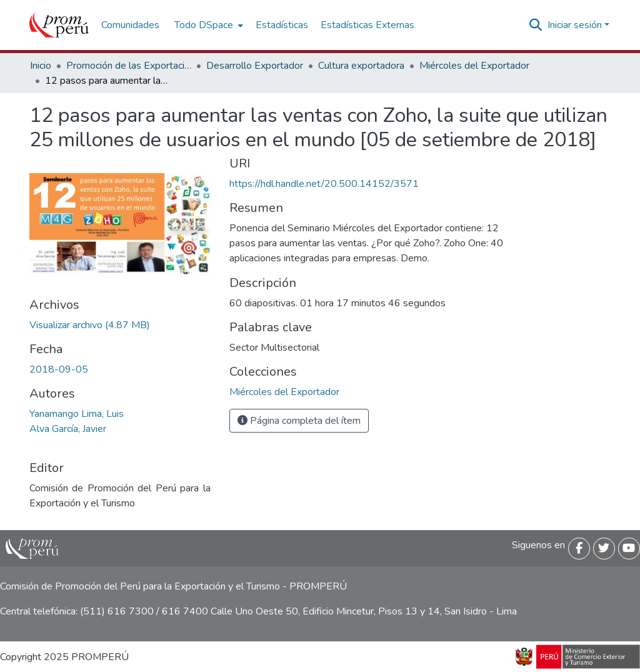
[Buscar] (536, 25)
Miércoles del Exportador (474, 66)
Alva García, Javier (68, 429)
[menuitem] (207, 25)
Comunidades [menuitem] (130, 25)
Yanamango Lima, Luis (77, 414)
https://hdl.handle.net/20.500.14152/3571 (324, 184)
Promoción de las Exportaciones (129, 66)
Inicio (41, 66)
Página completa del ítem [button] (299, 421)
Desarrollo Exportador (255, 66)
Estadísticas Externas (367, 25)
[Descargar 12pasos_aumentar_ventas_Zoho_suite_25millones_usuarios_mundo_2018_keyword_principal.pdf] (90, 325)
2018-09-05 (59, 369)
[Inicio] (59, 25)
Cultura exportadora (361, 66)
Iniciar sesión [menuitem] (575, 25)
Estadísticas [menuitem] (282, 25)
